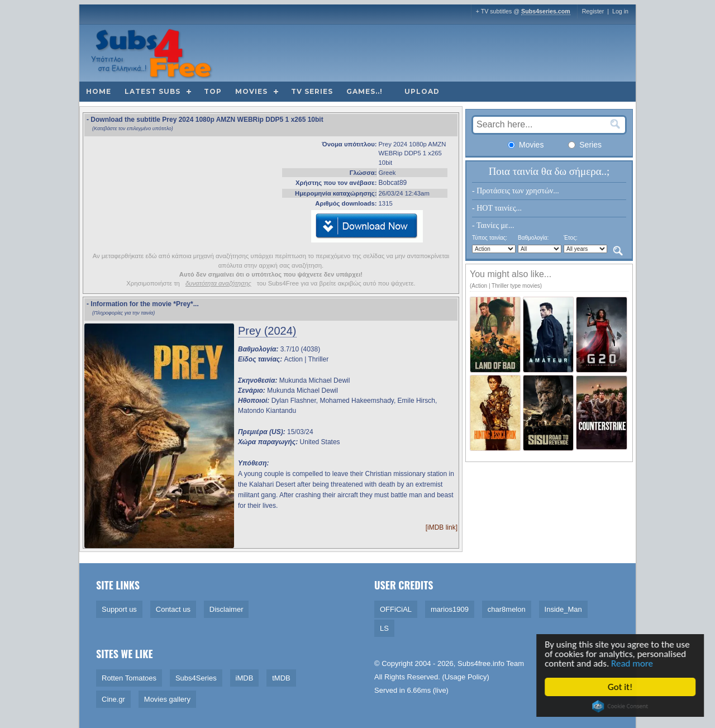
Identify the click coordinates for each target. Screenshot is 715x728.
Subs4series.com (546, 11)
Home (99, 91)
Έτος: (571, 238)
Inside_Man (563, 609)
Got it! (622, 687)
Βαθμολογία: (533, 238)
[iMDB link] (442, 527)
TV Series (312, 91)
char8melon (507, 609)
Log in (620, 11)
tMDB (281, 678)
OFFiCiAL (396, 609)
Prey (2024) (267, 331)
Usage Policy (466, 677)
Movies (251, 91)
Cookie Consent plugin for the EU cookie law (622, 706)
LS (384, 628)
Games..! (364, 91)
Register (593, 11)
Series (585, 145)
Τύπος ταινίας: (490, 238)
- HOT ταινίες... (497, 208)
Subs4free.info (481, 663)
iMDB (245, 678)
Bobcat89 (393, 183)
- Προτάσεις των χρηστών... (516, 191)
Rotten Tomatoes (129, 678)
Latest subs (152, 91)
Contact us (173, 609)
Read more (634, 663)
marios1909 (450, 609)
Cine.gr (113, 699)
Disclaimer (227, 609)
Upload (422, 91)
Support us (119, 609)
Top (213, 91)
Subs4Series (196, 678)
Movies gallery (167, 699)
